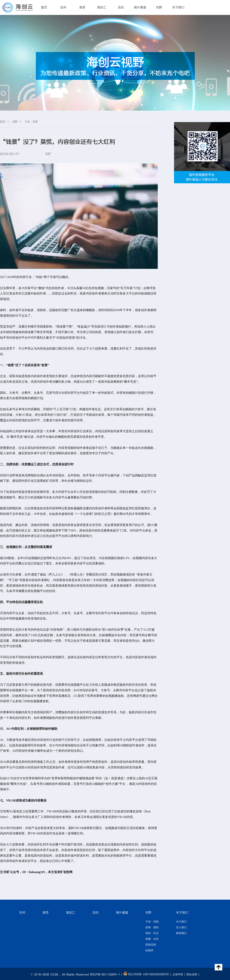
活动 (121, 7)
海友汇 (102, 7)
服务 (82, 7)
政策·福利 (152, 928)
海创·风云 (152, 933)
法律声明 (178, 975)
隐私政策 (192, 975)
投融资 (149, 951)
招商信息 (151, 945)
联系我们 (181, 933)
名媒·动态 (152, 939)
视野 (159, 7)
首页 (44, 7)
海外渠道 (140, 7)
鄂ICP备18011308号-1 (105, 975)
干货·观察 (152, 922)
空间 (63, 7)
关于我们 (178, 7)
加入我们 (181, 928)
